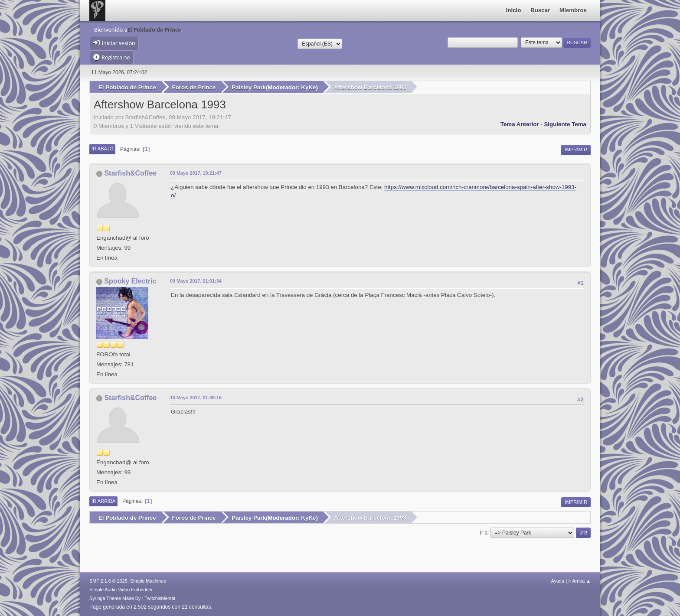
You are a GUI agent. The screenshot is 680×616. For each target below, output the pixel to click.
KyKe (308, 87)
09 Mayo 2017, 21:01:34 (196, 281)
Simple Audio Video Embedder (121, 590)
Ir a (484, 532)
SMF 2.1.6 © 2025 (108, 581)
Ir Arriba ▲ (580, 581)
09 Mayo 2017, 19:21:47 (196, 173)
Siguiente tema (565, 124)
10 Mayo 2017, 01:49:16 (196, 398)
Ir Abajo (102, 149)
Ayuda (557, 581)
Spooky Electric (130, 281)
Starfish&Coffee (130, 173)
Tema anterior (520, 124)
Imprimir (576, 150)
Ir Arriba (103, 501)
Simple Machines (148, 581)
